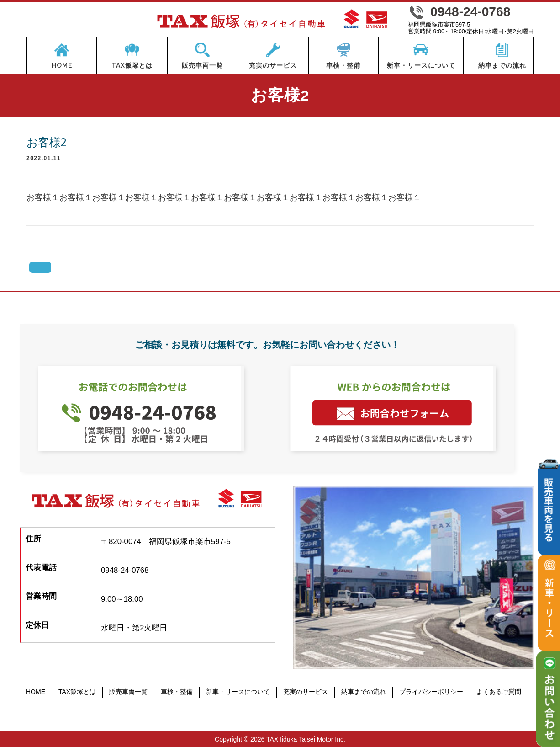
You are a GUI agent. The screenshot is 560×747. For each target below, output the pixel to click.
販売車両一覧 (128, 692)
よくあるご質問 (499, 692)
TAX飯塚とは (77, 692)
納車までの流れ (364, 692)
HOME (36, 692)
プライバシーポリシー (431, 692)
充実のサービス (306, 692)
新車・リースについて (238, 692)
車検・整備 (177, 692)
